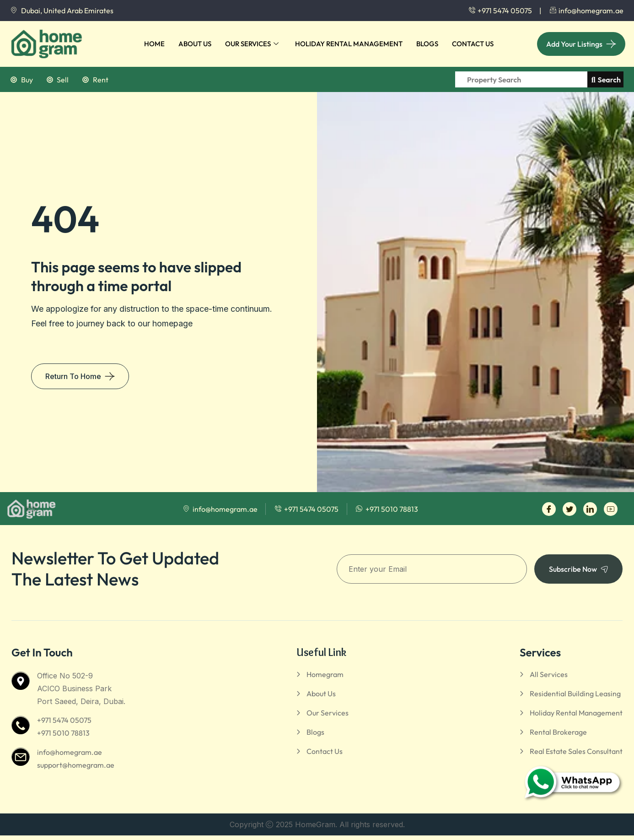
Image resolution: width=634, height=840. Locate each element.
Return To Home (73, 376)
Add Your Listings (574, 44)
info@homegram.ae (70, 752)
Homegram (325, 674)
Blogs (427, 44)
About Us (195, 44)
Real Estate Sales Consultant (576, 751)
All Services (549, 674)
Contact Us (473, 44)
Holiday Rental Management (349, 44)
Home (154, 44)
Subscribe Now (578, 569)
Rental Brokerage (558, 732)
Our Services (252, 44)
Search (606, 80)
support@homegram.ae (76, 765)
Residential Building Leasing (575, 694)
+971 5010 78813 (63, 733)
